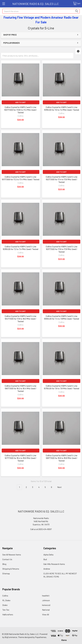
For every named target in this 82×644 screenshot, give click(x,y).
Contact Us (7, 559)
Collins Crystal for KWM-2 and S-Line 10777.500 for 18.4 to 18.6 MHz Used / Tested (21, 458)
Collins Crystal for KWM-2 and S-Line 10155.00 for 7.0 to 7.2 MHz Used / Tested (62, 108)
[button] (78, 51)
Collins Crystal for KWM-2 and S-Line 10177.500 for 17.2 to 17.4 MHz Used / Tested (21, 178)
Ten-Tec (6, 610)
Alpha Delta (48, 555)
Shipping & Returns (11, 569)
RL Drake (6, 600)
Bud (45, 559)
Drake (5, 605)
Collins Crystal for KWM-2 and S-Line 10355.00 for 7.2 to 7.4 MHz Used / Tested (20, 248)
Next (61, 487)
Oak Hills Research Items (54, 564)
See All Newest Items (12, 555)
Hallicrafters (8, 614)
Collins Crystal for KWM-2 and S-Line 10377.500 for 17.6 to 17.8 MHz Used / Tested (62, 249)
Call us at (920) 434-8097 (41, 529)
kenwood (46, 605)
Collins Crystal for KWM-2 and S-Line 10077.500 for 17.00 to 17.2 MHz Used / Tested (20, 110)
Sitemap (6, 573)
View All (46, 614)
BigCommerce (11, 637)
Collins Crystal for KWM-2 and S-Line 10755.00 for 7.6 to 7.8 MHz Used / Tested (61, 387)
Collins (5, 596)
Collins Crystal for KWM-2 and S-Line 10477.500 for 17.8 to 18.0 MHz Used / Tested (20, 319)
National (46, 610)
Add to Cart (21, 102)
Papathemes (41, 637)
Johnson (46, 600)
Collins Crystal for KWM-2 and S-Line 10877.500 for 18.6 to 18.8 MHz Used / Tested (62, 458)
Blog (4, 564)
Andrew (47, 569)
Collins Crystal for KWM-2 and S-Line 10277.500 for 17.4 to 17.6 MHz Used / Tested (62, 179)
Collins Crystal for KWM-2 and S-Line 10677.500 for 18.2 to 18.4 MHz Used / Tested (21, 388)
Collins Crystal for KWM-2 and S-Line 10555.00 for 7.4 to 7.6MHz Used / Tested (61, 317)
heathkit (46, 596)
